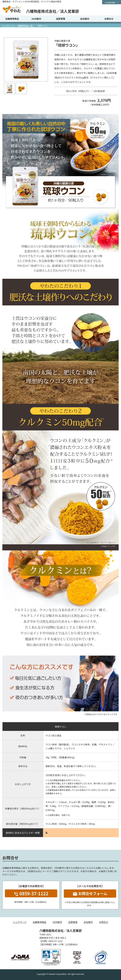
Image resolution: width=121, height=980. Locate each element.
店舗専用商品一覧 (25, 26)
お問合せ (109, 19)
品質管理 (60, 19)
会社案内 (85, 19)
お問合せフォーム (90, 894)
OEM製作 (36, 19)
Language (110, 2)
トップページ (8, 26)
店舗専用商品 (12, 19)
